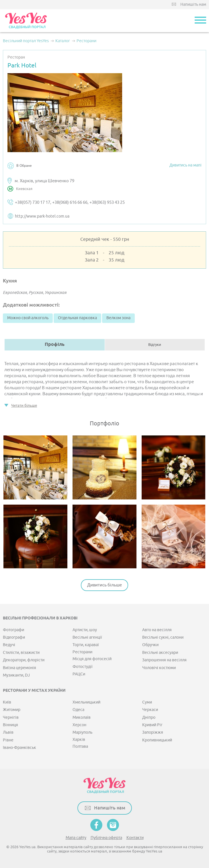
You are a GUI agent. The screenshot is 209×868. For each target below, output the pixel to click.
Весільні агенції (87, 637)
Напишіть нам (193, 4)
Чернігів (11, 717)
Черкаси (150, 710)
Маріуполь (82, 732)
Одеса (78, 710)
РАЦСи (79, 674)
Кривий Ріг (152, 725)
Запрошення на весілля (164, 660)
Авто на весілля (157, 630)
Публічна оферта (106, 838)
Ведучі (9, 645)
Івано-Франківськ (19, 748)
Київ (7, 702)
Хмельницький (86, 702)
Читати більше (24, 405)
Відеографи (14, 637)
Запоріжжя (153, 732)
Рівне (8, 740)
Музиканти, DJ (16, 675)
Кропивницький (157, 740)
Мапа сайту (76, 838)
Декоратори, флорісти (24, 660)
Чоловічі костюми (159, 668)
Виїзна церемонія (19, 668)
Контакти (135, 838)
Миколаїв (82, 717)
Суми (147, 702)
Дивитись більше (104, 585)
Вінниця (10, 725)
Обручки (150, 645)
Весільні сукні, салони (163, 637)
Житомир (12, 710)
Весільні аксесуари (160, 653)
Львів (8, 732)
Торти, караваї (86, 645)
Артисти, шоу (85, 630)
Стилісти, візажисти (21, 653)
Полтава (80, 746)
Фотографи (13, 630)
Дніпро (149, 717)
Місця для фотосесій (92, 659)
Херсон (79, 725)
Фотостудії (83, 667)
